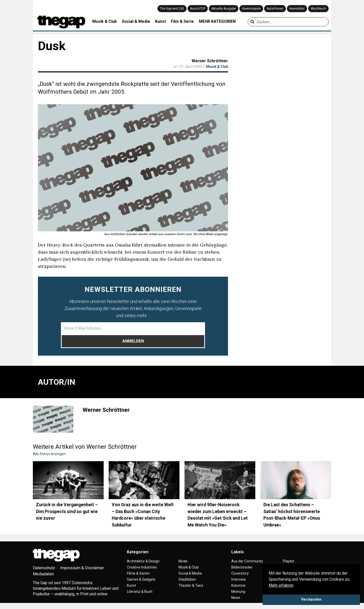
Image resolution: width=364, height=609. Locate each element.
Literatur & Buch (140, 592)
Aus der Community (247, 561)
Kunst (160, 21)
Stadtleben (187, 579)
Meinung (238, 592)
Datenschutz (44, 568)
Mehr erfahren (281, 585)
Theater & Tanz (191, 585)
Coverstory (240, 573)
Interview (239, 579)
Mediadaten (43, 574)
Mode (183, 561)
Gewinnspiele (251, 9)
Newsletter (297, 9)
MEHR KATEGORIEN (217, 21)
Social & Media (136, 21)
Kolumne (238, 585)
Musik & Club (105, 21)
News (236, 598)
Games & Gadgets (141, 579)
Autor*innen (275, 9)
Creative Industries (142, 567)
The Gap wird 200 (172, 9)
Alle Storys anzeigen (49, 454)
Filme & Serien (138, 573)
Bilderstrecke (242, 567)
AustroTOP (198, 9)
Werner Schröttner (210, 61)
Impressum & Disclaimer (82, 568)
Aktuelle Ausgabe (224, 9)
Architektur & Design (143, 561)
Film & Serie (182, 21)
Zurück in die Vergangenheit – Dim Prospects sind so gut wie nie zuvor (67, 511)
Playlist (289, 561)
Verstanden (311, 600)
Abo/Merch (318, 9)
